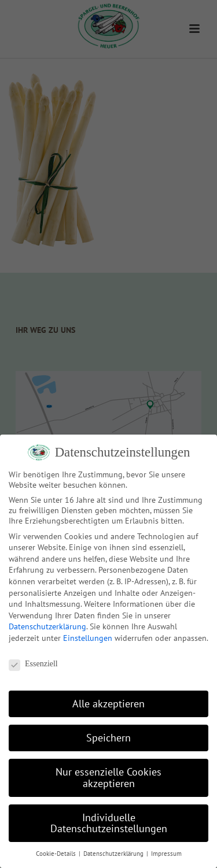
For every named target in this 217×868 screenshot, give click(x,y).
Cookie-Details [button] (57, 854)
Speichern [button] (108, 738)
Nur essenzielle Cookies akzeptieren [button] (108, 778)
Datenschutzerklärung (47, 626)
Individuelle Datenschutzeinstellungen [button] (109, 823)
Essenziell (33, 664)
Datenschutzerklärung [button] (114, 854)
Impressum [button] (166, 854)
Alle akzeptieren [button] (108, 704)
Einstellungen (88, 638)
